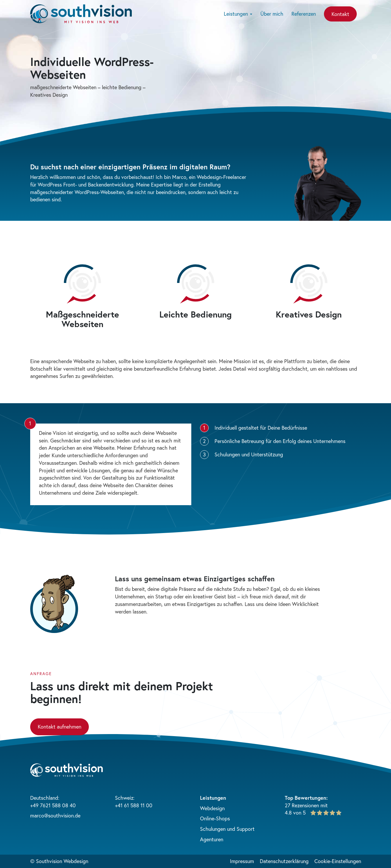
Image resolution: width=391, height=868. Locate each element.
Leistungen (238, 14)
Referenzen (304, 14)
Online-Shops (215, 818)
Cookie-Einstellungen (338, 861)
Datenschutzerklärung (284, 861)
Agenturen (212, 839)
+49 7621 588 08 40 (53, 805)
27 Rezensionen (302, 805)
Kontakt (340, 14)
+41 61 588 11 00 (134, 805)
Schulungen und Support (227, 829)
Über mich (272, 14)
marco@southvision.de (55, 815)
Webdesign (212, 808)
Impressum (242, 861)
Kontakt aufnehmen (60, 727)
